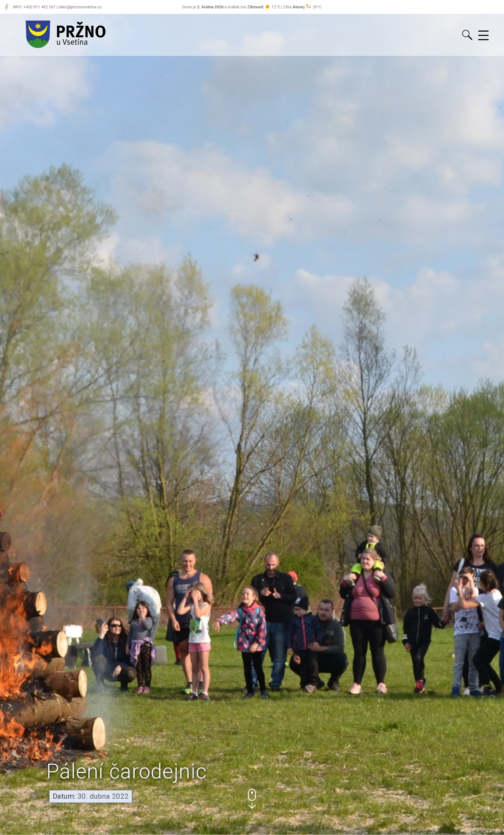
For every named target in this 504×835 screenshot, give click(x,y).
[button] (252, 799)
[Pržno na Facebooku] (7, 7)
